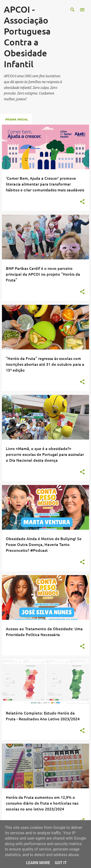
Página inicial (17, 119)
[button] (82, 202)
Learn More (38, 863)
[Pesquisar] (73, 10)
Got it (61, 863)
